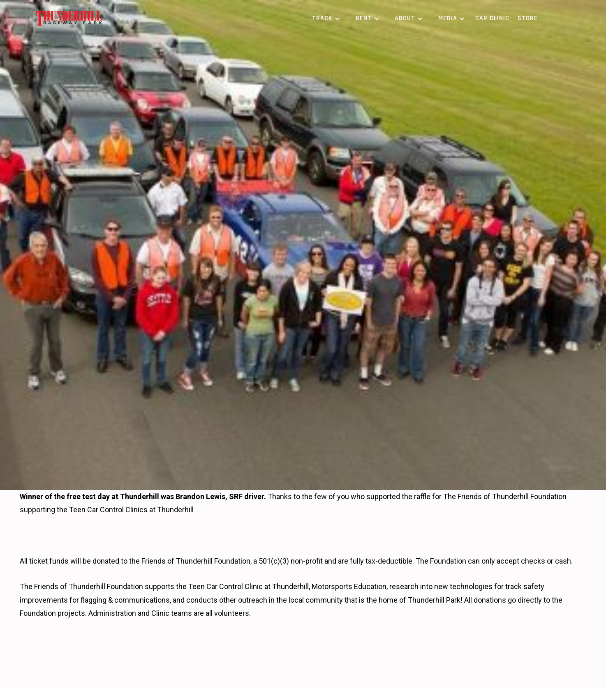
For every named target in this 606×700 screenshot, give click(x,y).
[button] (325, 18)
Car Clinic (492, 18)
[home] (69, 18)
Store (528, 18)
